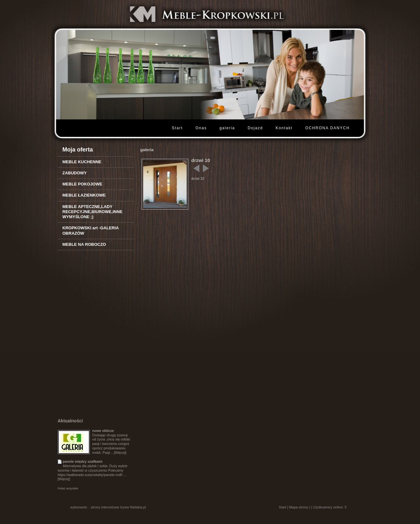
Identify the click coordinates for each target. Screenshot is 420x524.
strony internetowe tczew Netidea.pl (118, 507)
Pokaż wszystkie (68, 488)
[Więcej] (120, 453)
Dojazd (255, 128)
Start (177, 128)
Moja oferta (78, 150)
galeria (227, 128)
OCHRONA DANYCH (328, 128)
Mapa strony (299, 507)
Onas (201, 128)
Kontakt (284, 128)
